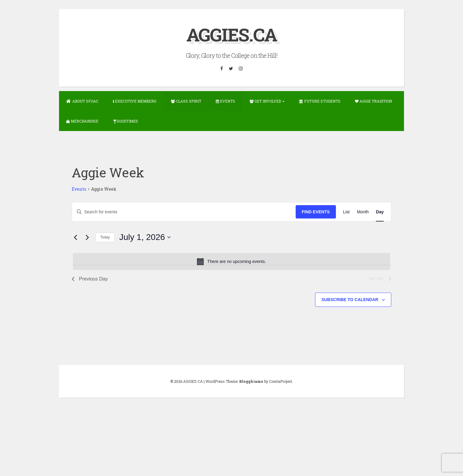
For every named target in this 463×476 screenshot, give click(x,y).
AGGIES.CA (232, 34)
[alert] (231, 261)
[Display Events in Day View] (380, 212)
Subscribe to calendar (350, 300)
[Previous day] (75, 237)
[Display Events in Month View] (363, 212)
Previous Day (90, 279)
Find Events (316, 212)
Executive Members (135, 101)
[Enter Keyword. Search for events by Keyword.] (184, 212)
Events (225, 101)
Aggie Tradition (373, 101)
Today (105, 237)
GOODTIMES (125, 121)
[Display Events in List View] (346, 212)
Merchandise (82, 121)
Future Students (320, 101)
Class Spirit (186, 101)
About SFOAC (82, 101)
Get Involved (265, 101)
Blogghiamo (251, 381)
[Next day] (87, 237)
